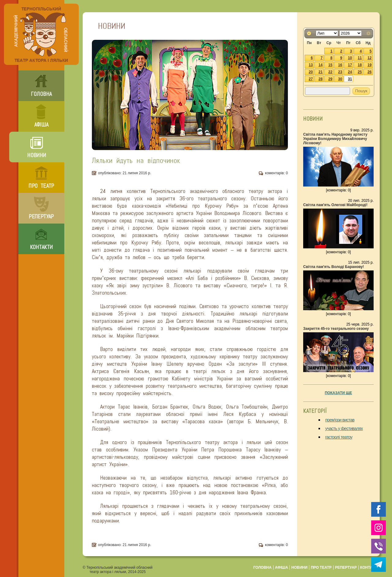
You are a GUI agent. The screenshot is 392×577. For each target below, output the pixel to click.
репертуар (41, 217)
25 (360, 72)
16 (340, 65)
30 (340, 79)
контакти (41, 247)
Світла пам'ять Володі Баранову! (334, 267)
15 (330, 65)
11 (360, 58)
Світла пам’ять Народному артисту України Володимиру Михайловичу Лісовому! (335, 139)
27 (311, 79)
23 (340, 72)
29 (330, 79)
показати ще (338, 393)
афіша (41, 125)
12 (369, 58)
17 (350, 65)
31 (350, 79)
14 (320, 65)
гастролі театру (339, 437)
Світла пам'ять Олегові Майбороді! (335, 205)
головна (41, 94)
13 (311, 65)
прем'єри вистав (340, 420)
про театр (41, 186)
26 (369, 72)
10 (350, 58)
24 (350, 72)
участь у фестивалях (344, 428)
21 (320, 72)
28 (320, 79)
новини (37, 155)
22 (330, 72)
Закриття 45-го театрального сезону (336, 329)
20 (311, 72)
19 (369, 65)
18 (360, 65)
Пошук (361, 91)
